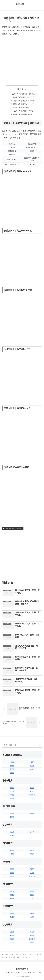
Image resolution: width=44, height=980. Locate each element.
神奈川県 (32, 795)
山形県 (32, 766)
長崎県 (12, 939)
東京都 (32, 791)
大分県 (32, 932)
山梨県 (12, 817)
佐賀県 (12, 936)
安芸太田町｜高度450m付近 (23, 111)
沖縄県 (32, 943)
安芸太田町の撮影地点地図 (22, 114)
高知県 (32, 917)
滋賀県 (12, 869)
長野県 (32, 813)
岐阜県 (12, 851)
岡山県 (12, 898)
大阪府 (12, 876)
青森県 (12, 766)
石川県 (12, 836)
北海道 (12, 762)
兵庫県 (32, 869)
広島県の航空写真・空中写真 (13, 529)
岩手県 (12, 769)
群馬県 (12, 795)
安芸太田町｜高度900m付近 (23, 107)
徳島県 (12, 913)
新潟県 (12, 813)
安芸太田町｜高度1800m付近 (23, 104)
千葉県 (32, 788)
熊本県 (12, 943)
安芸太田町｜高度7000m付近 (23, 97)
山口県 (32, 895)
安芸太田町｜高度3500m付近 (23, 101)
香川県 (12, 917)
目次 (19, 89)
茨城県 (12, 788)
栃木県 (12, 791)
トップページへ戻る (11, 972)
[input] (22, 745)
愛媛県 (32, 913)
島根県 (12, 895)
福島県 (32, 769)
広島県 (32, 891)
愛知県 (32, 851)
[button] (40, 745)
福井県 (32, 832)
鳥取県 (12, 891)
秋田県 (32, 762)
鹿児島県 (32, 939)
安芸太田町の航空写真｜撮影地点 (23, 94)
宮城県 (12, 773)
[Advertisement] (22, 61)
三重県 (32, 854)
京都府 (12, 873)
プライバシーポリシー (33, 972)
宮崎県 (32, 936)
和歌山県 (32, 876)
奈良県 (32, 873)
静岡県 (12, 854)
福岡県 (12, 932)
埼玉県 (12, 798)
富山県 (12, 832)
